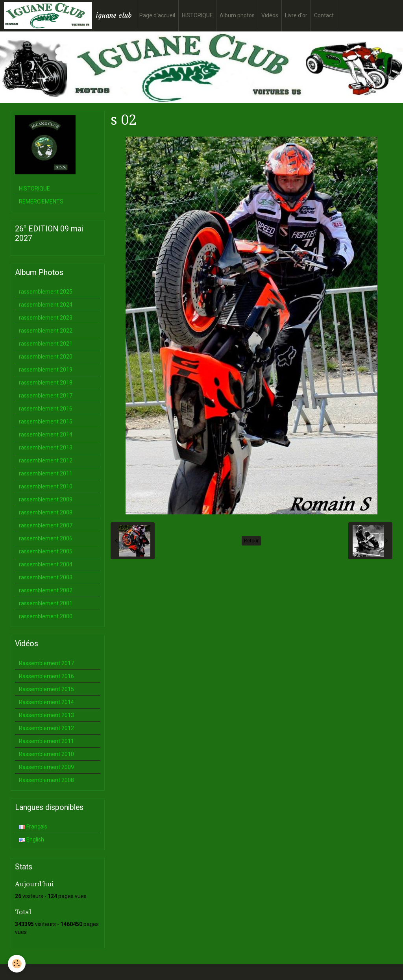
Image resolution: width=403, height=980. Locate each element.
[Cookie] (17, 964)
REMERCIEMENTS (41, 202)
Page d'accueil (157, 15)
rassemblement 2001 (46, 603)
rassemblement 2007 (46, 525)
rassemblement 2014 (46, 435)
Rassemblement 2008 (46, 780)
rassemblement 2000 (46, 616)
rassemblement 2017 (46, 396)
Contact (324, 15)
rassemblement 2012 (46, 460)
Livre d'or (296, 15)
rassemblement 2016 (46, 409)
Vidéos (270, 15)
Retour (251, 541)
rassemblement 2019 (46, 370)
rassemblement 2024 (46, 305)
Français (33, 827)
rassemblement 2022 (46, 331)
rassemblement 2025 (46, 292)
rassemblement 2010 (46, 486)
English (31, 839)
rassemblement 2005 (46, 551)
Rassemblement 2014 (46, 702)
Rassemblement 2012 (46, 728)
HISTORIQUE (197, 15)
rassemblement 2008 (46, 512)
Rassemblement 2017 (46, 663)
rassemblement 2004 (46, 564)
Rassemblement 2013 (46, 715)
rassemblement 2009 (46, 499)
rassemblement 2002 (46, 590)
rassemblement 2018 (46, 383)
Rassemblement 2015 (46, 689)
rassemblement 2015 (46, 422)
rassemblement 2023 (46, 318)
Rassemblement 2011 (46, 741)
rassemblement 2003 (46, 577)
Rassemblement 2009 (46, 767)
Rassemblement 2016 (46, 676)
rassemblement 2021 (46, 344)
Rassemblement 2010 (46, 754)
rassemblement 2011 (46, 473)
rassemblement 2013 (46, 447)
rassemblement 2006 (46, 538)
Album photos (237, 15)
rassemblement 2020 (46, 357)
